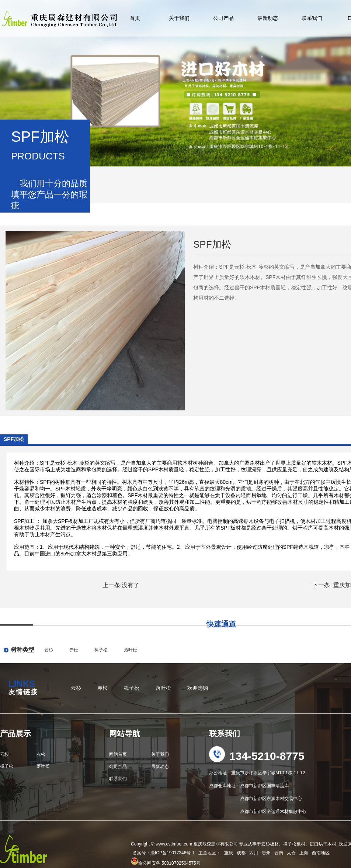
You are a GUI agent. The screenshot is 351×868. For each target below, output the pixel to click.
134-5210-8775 (267, 756)
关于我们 (179, 18)
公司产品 (223, 18)
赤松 (74, 650)
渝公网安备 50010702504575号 (166, 863)
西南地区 (321, 853)
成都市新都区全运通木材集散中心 (258, 812)
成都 (241, 853)
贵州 (266, 853)
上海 (304, 853)
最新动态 (268, 18)
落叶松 (131, 650)
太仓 (291, 853)
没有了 (131, 585)
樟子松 (101, 650)
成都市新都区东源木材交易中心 (256, 799)
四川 (254, 853)
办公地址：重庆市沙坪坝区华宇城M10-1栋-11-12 (257, 773)
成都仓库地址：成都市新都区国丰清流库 (249, 786)
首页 (135, 18)
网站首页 (118, 754)
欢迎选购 (198, 688)
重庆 (229, 853)
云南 (279, 853)
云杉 (49, 650)
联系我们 (312, 18)
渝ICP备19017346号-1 (173, 853)
